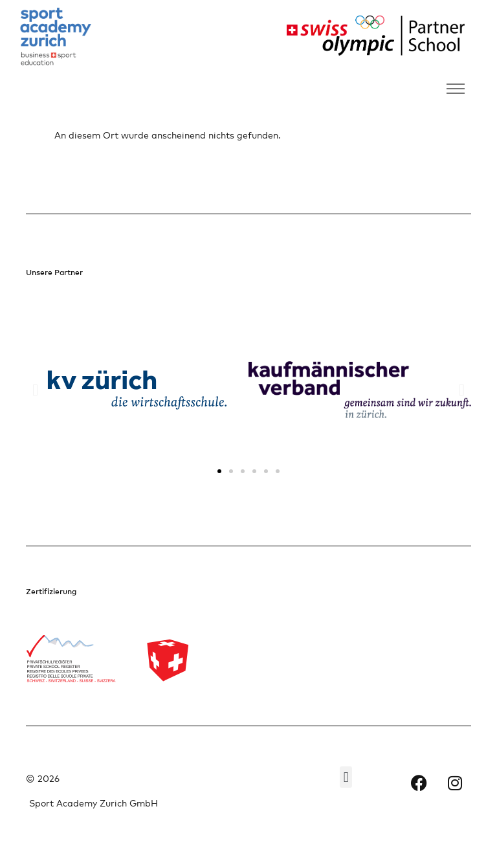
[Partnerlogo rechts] (371, 36)
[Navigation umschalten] (456, 89)
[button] (35, 390)
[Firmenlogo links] (56, 37)
